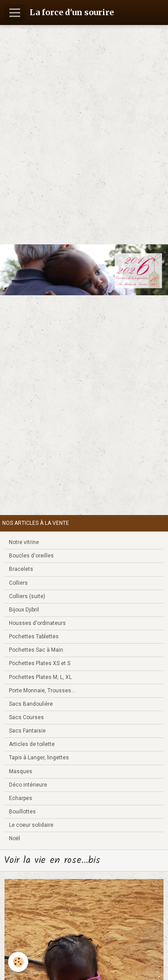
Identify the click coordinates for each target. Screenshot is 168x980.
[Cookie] (18, 962)
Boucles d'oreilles (31, 556)
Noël (15, 838)
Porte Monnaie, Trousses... (42, 691)
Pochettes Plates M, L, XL (40, 677)
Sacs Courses (26, 717)
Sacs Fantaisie (27, 731)
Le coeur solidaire (31, 825)
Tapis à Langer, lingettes (39, 758)
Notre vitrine (24, 542)
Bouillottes (22, 812)
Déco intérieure (28, 785)
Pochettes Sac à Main (36, 650)
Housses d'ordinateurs (37, 623)
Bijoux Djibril (24, 610)
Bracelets (21, 569)
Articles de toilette (32, 744)
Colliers (18, 583)
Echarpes (21, 798)
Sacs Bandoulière (31, 704)
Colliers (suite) (27, 596)
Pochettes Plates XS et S (40, 663)
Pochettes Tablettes (34, 637)
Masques (21, 771)
